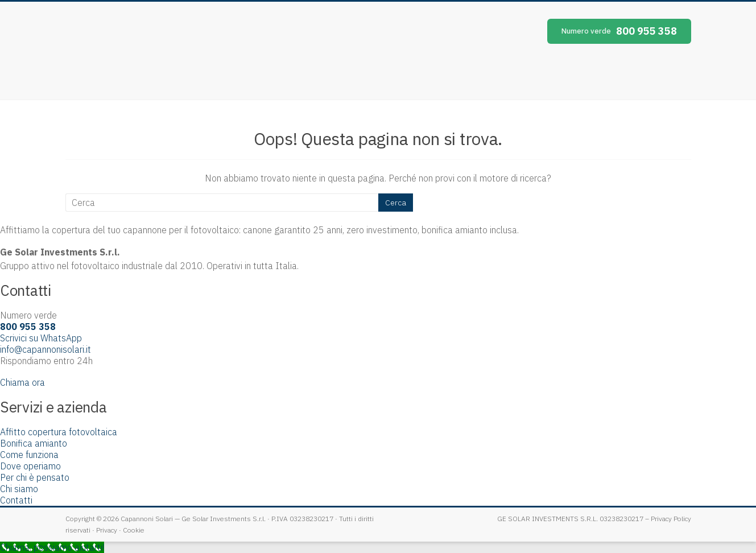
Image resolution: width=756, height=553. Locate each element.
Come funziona (29, 455)
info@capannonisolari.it (46, 349)
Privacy (107, 530)
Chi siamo (19, 489)
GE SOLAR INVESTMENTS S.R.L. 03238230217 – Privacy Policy (594, 519)
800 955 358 (619, 31)
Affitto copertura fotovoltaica (59, 432)
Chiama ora (22, 382)
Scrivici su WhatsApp (41, 338)
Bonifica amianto (34, 443)
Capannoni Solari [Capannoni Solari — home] (168, 51)
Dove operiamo (30, 466)
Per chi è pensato (35, 477)
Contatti (16, 500)
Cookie (134, 530)
